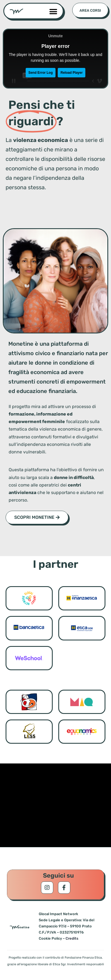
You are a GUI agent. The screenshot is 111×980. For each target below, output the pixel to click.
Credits (72, 938)
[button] (53, 12)
